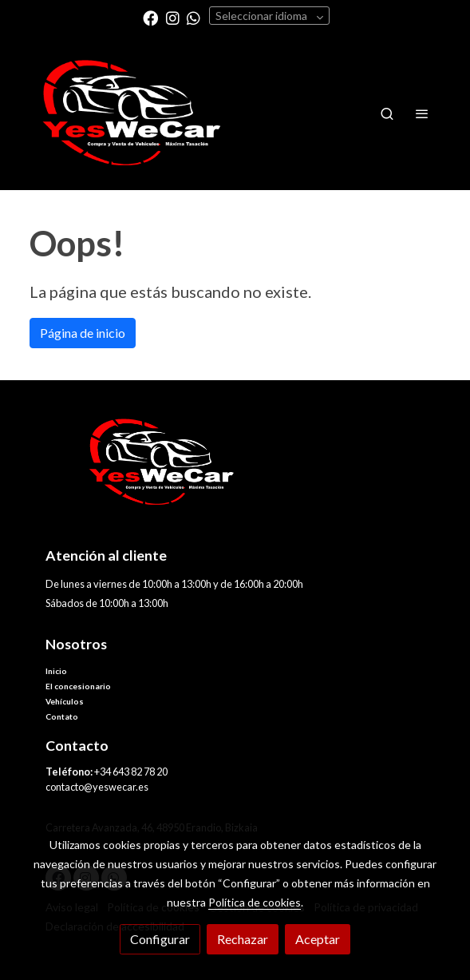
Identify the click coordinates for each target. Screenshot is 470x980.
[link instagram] (173, 17)
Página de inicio (83, 333)
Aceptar (318, 939)
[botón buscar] (387, 113)
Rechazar (243, 939)
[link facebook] (150, 17)
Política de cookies (255, 902)
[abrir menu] (422, 113)
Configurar (160, 939)
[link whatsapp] (194, 17)
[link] (132, 113)
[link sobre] (235, 472)
